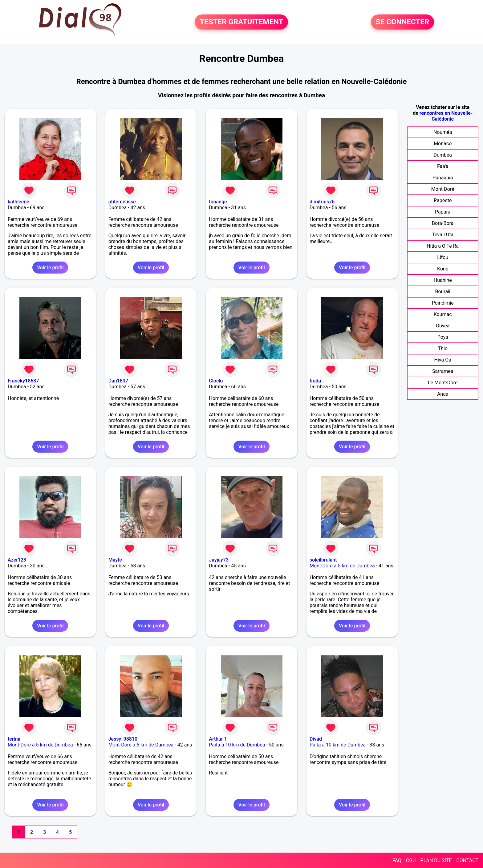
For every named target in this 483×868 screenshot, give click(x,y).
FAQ (397, 860)
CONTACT (467, 860)
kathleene (18, 202)
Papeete (443, 200)
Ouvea (443, 326)
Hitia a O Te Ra (443, 246)
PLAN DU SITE (436, 860)
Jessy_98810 (123, 739)
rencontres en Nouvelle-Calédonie (446, 116)
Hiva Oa (443, 360)
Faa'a (443, 166)
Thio (443, 348)
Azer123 (17, 560)
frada (315, 381)
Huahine (443, 280)
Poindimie (443, 303)
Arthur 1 (218, 739)
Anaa (443, 394)
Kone (443, 269)
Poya (443, 337)
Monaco (443, 144)
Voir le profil (50, 268)
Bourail (443, 292)
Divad (316, 739)
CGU (411, 860)
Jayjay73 (219, 560)
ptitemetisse (122, 202)
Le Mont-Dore (443, 383)
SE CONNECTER (402, 22)
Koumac (443, 314)
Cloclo (216, 381)
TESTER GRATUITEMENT (241, 22)
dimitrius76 (322, 202)
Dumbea (443, 155)
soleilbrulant (323, 560)
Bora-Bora (443, 223)
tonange (218, 202)
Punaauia (443, 178)
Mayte (115, 560)
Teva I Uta (443, 235)
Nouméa (443, 132)
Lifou (443, 257)
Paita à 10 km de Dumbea (237, 745)
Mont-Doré (443, 189)
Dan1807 (118, 381)
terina (14, 739)
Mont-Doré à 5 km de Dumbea (342, 566)
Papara (443, 212)
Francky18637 (23, 381)
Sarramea (443, 371)
